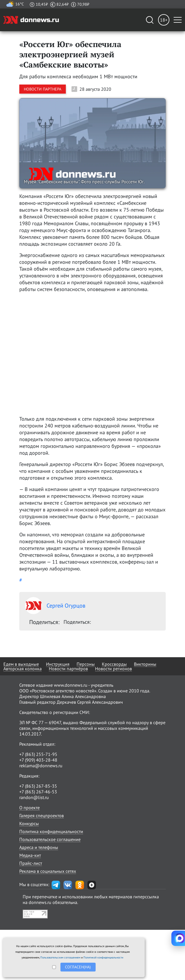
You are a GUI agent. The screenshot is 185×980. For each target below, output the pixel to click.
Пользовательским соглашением (60, 957)
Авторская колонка (23, 669)
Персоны (86, 664)
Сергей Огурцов (55, 606)
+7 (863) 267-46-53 (38, 792)
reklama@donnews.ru (41, 766)
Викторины (145, 664)
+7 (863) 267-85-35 (38, 786)
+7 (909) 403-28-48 (38, 760)
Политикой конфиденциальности (103, 957)
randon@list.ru (34, 797)
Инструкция (58, 664)
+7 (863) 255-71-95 (38, 754)
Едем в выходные (21, 664)
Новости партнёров (68, 669)
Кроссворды (114, 664)
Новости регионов (113, 669)
